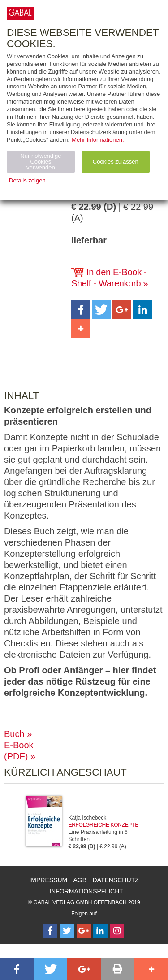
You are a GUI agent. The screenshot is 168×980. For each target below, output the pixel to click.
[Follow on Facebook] (50, 931)
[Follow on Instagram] (117, 931)
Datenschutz (115, 880)
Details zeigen (27, 180)
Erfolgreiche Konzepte (103, 825)
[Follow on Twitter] (67, 931)
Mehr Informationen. (98, 140)
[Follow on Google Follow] (84, 931)
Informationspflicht (86, 891)
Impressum (48, 880)
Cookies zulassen (116, 162)
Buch (14, 734)
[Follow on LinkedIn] (100, 931)
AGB (80, 880)
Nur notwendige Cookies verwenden (41, 162)
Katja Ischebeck (88, 818)
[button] (81, 310)
